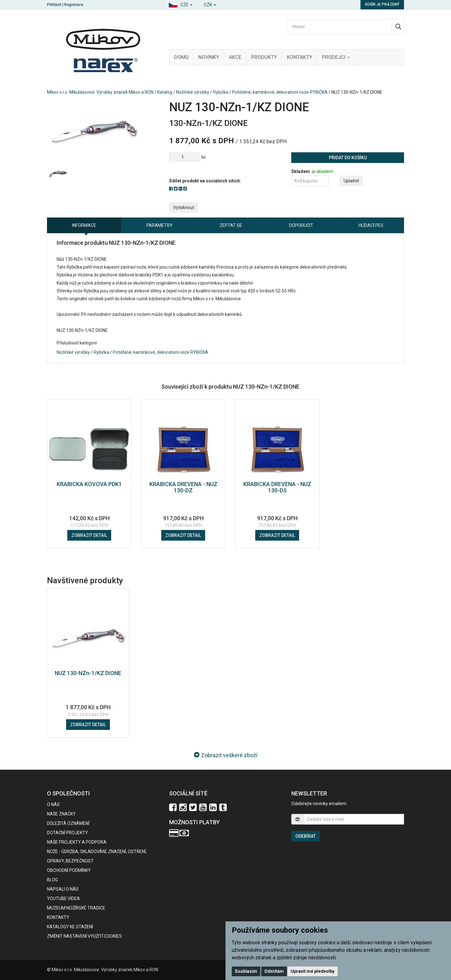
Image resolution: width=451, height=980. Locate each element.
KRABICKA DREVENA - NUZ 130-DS (277, 487)
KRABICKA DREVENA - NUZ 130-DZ (183, 487)
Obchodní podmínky (69, 870)
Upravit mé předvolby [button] (313, 971)
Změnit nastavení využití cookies (84, 936)
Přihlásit (54, 5)
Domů (181, 57)
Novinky (209, 57)
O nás (53, 804)
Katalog (165, 92)
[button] (181, 4)
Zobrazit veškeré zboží (226, 755)
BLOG (52, 880)
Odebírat (306, 836)
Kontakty (300, 57)
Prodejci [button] (336, 57)
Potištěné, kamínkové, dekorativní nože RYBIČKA (280, 92)
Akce (235, 57)
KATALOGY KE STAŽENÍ (70, 927)
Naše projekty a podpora (77, 842)
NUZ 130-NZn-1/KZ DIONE (88, 673)
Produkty (264, 57)
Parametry (159, 225)
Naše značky (61, 814)
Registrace (74, 5)
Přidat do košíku (348, 158)
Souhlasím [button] (246, 971)
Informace (84, 225)
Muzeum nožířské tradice (76, 908)
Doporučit (301, 225)
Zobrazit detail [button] (89, 535)
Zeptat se (231, 225)
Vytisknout (184, 207)
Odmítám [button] (274, 971)
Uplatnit (351, 181)
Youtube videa (63, 899)
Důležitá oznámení (68, 823)
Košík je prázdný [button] (382, 4)
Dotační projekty (67, 833)
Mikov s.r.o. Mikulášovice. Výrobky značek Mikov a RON (100, 92)
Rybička (221, 92)
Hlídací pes (371, 225)
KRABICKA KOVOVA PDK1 (89, 484)
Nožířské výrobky (193, 92)
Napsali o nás (63, 889)
